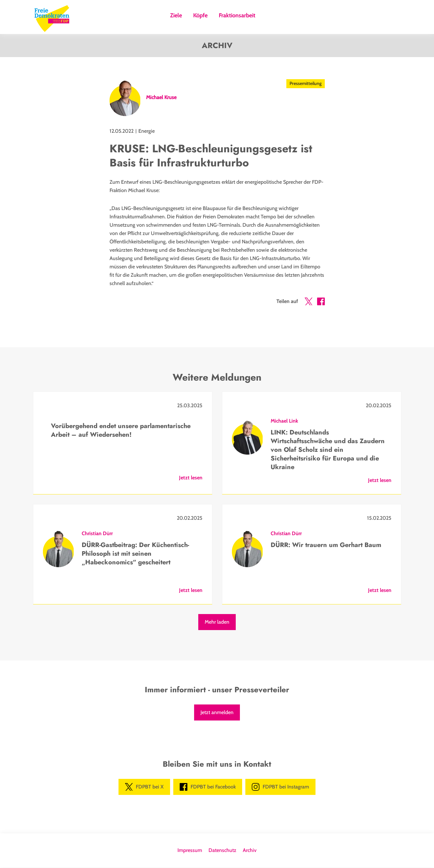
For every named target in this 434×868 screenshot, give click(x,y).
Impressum (190, 851)
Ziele (176, 16)
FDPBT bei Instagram (280, 788)
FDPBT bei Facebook (208, 788)
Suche (268, 17)
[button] (308, 303)
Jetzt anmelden (217, 713)
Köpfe (200, 16)
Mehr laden (217, 623)
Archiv (250, 851)
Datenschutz (222, 851)
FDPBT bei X (144, 788)
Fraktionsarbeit (237, 16)
